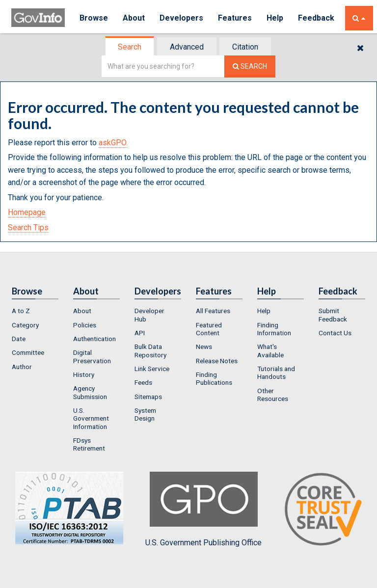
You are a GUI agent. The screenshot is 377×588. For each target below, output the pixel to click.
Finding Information (274, 329)
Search (130, 47)
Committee (28, 352)
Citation (245, 47)
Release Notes (217, 361)
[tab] (130, 47)
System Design (145, 414)
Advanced (187, 47)
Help (275, 18)
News (204, 347)
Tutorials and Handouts (276, 373)
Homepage (27, 212)
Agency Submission (90, 392)
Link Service (152, 369)
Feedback (316, 18)
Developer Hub (149, 315)
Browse (94, 18)
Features (235, 18)
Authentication (94, 339)
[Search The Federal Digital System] (250, 67)
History (84, 374)
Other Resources (273, 395)
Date (19, 339)
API (140, 333)
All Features (213, 311)
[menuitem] (35, 311)
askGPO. (113, 143)
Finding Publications (214, 378)
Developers (181, 18)
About (134, 18)
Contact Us (335, 333)
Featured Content (209, 329)
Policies (85, 325)
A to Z (21, 311)
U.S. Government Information (91, 418)
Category (25, 325)
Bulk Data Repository (150, 350)
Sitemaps (148, 397)
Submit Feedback (333, 315)
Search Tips (28, 227)
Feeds (143, 382)
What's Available (270, 350)
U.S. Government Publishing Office (203, 509)
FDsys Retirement (89, 444)
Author (22, 367)
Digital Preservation (92, 356)
